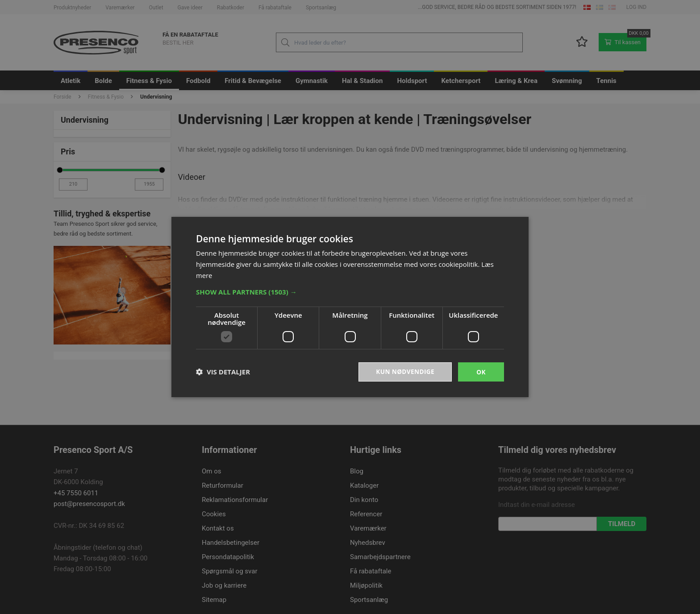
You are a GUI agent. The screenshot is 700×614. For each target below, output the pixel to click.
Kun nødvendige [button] (404, 371)
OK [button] (481, 371)
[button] (350, 291)
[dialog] (350, 307)
